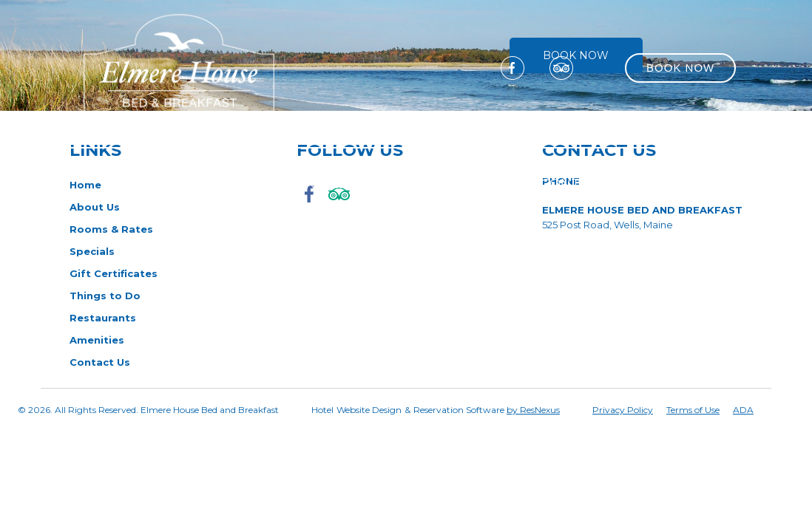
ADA (743, 410)
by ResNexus (533, 410)
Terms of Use (693, 410)
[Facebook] (512, 67)
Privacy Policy (623, 410)
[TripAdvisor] (561, 67)
